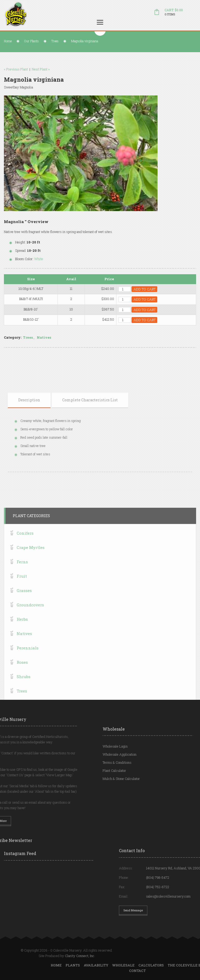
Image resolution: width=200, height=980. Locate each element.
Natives (54, 337)
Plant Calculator (114, 799)
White (49, 259)
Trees (55, 41)
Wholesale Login (115, 775)
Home (8, 41)
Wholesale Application (120, 783)
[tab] (29, 447)
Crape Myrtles (31, 657)
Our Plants (32, 41)
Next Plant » (31, 69)
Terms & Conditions (117, 791)
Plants (173, 965)
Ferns (22, 672)
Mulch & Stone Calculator (121, 808)
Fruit (22, 686)
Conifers (25, 643)
